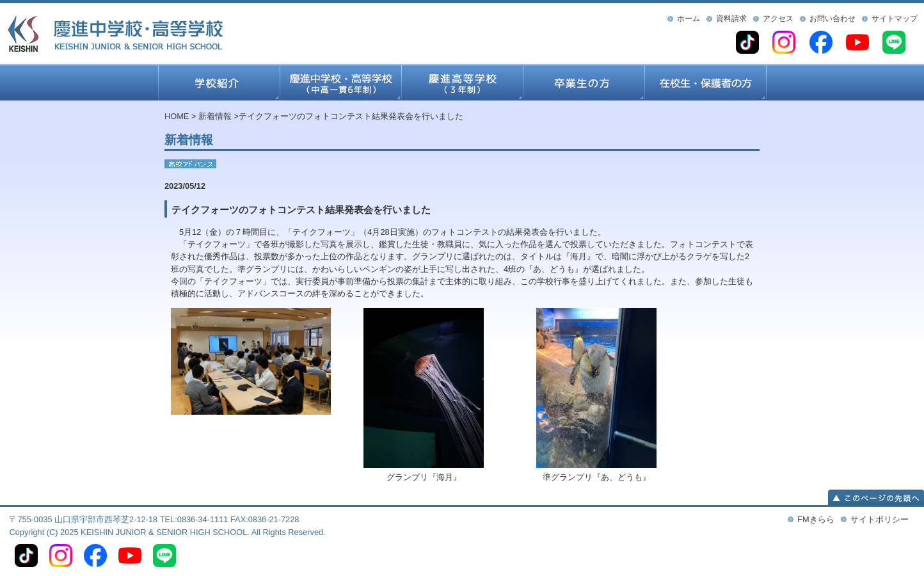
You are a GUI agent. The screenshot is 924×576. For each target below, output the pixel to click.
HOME (177, 116)
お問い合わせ (832, 19)
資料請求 (731, 19)
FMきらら (816, 519)
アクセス (778, 19)
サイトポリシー (880, 519)
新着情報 (215, 116)
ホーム (689, 19)
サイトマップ (895, 19)
